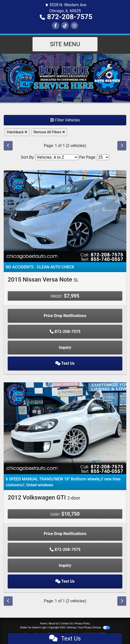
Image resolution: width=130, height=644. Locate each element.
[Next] (122, 146)
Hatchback (17, 132)
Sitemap (72, 627)
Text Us (65, 363)
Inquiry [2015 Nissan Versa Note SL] (65, 347)
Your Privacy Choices (94, 627)
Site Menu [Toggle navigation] (65, 44)
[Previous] (8, 146)
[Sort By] (57, 157)
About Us (54, 624)
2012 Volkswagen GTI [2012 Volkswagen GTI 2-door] (44, 498)
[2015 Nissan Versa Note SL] (65, 216)
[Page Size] (103, 157)
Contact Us (67, 624)
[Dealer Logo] (65, 78)
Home (44, 624)
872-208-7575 (70, 17)
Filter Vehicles (65, 120)
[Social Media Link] (65, 26)
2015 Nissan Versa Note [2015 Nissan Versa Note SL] (43, 280)
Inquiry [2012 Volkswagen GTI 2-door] (65, 565)
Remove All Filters (49, 132)
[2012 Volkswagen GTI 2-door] (65, 428)
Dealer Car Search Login (33, 627)
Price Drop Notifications (65, 316)
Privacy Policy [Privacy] (82, 624)
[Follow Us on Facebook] (56, 26)
